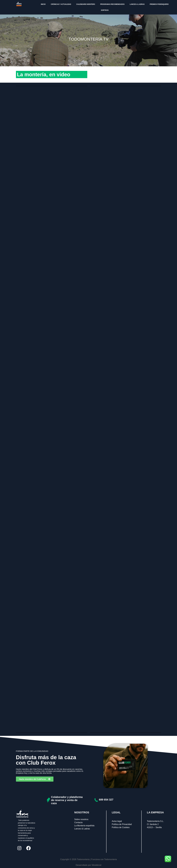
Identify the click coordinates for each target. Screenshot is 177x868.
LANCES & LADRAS (137, 4)
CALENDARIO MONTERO (86, 4)
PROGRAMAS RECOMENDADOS (112, 4)
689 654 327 (106, 800)
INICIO (43, 4)
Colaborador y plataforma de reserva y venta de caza (67, 800)
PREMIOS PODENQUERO (159, 4)
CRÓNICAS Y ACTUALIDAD (61, 4)
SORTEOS (105, 10)
